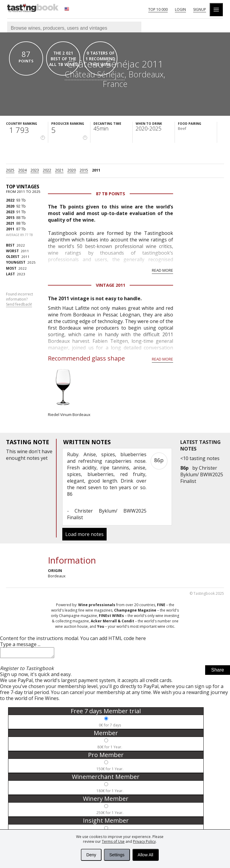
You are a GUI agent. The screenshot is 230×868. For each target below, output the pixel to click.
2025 (10, 170)
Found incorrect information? (19, 299)
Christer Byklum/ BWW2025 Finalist (202, 474)
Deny (91, 855)
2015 (84, 170)
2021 (59, 170)
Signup (200, 9)
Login (180, 9)
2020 (72, 170)
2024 (22, 170)
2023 (35, 170)
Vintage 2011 (111, 285)
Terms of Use (113, 841)
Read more (162, 270)
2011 (96, 170)
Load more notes (84, 534)
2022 (47, 170)
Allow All (146, 855)
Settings (117, 855)
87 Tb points (111, 194)
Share (218, 672)
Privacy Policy (144, 841)
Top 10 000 (158, 9)
